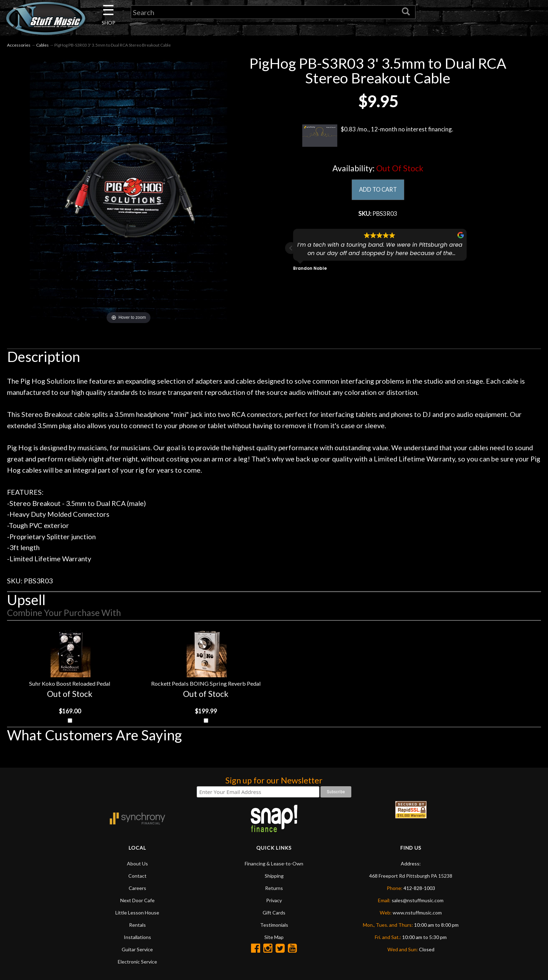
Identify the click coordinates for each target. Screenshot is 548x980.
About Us (137, 865)
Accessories (19, 45)
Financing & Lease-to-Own (274, 865)
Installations (137, 938)
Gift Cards (274, 914)
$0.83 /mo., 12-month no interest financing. (378, 136)
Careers (137, 889)
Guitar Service (137, 951)
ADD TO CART (378, 190)
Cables (42, 45)
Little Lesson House (137, 914)
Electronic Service (137, 963)
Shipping (274, 877)
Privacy (274, 902)
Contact (137, 877)
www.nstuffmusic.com (417, 914)
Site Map (274, 938)
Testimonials (274, 926)
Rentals (137, 926)
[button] (291, 249)
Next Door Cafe (137, 902)
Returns (274, 889)
